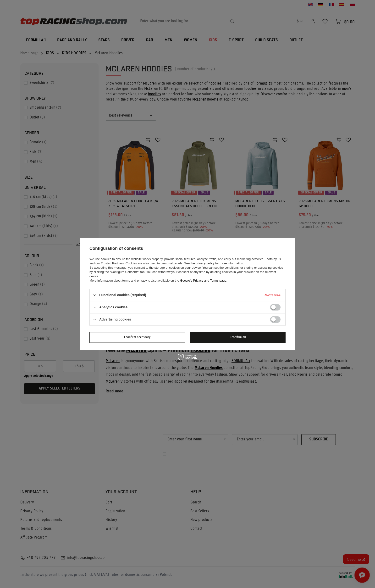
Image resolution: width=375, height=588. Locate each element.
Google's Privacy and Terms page (203, 281)
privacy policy (205, 263)
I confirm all (238, 337)
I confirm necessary (137, 337)
